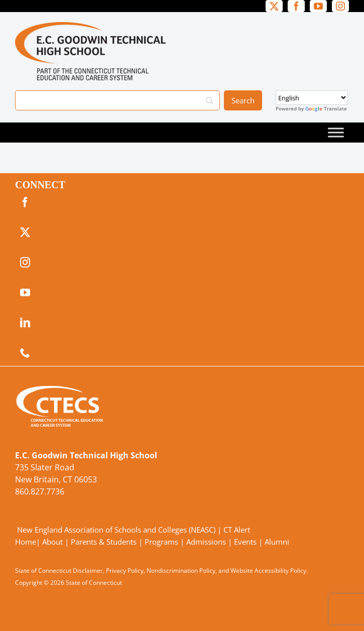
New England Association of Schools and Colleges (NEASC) (116, 530)
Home (26, 542)
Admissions (206, 542)
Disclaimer (88, 571)
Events (245, 542)
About (52, 542)
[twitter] (274, 6)
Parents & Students (104, 542)
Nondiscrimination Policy (181, 571)
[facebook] (296, 6)
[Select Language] (312, 98)
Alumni (277, 542)
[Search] (117, 100)
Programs (161, 542)
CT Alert (237, 530)
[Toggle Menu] (336, 132)
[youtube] (318, 6)
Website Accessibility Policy (268, 571)
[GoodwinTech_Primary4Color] (90, 26)
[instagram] (340, 6)
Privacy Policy (125, 571)
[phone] (25, 353)
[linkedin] (25, 323)
